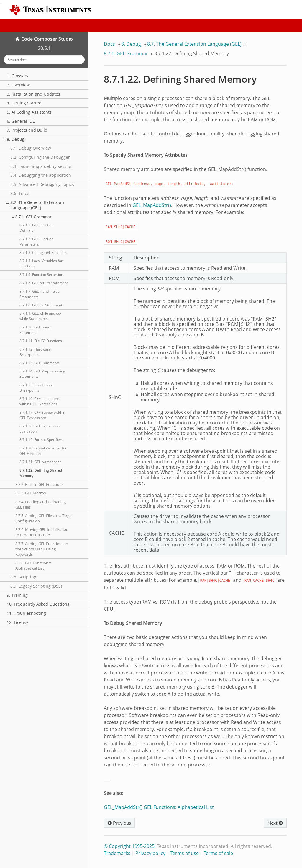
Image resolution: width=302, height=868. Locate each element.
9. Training (17, 595)
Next (275, 823)
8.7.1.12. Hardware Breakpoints (35, 352)
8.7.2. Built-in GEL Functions (39, 484)
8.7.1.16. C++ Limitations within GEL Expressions (40, 401)
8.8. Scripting (23, 577)
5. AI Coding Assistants (29, 112)
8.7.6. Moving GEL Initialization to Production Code (42, 532)
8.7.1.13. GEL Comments (40, 363)
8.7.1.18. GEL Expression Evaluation (40, 429)
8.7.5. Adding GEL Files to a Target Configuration (44, 518)
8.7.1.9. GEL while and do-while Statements (40, 316)
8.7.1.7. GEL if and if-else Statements (40, 294)
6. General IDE (21, 121)
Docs (109, 44)
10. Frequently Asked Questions (38, 604)
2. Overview (18, 85)
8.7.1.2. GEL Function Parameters (36, 242)
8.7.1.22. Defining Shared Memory (41, 473)
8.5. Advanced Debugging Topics (42, 184)
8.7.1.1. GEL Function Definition (36, 228)
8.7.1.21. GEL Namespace (40, 462)
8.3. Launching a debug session (41, 166)
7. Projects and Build (27, 130)
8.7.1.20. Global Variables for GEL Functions (43, 451)
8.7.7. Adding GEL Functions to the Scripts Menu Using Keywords (42, 549)
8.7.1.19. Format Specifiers (41, 440)
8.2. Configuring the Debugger (40, 157)
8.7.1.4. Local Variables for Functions (41, 263)
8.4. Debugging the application (41, 175)
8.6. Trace (20, 193)
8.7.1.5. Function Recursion (41, 275)
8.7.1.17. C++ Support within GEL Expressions (42, 415)
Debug (131, 44)
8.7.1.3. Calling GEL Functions (43, 252)
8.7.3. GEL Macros (31, 493)
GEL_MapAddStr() (152, 205)
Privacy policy (150, 853)
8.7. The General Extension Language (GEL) (35, 205)
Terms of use (185, 853)
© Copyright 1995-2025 (129, 846)
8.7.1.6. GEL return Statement (44, 283)
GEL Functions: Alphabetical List (179, 807)
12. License (18, 622)
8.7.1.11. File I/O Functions (41, 341)
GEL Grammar (126, 53)
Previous (119, 823)
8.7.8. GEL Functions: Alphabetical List (33, 565)
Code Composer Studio (46, 39)
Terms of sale (218, 853)
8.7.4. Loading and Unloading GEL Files (41, 504)
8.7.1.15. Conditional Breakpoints (36, 388)
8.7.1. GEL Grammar (32, 217)
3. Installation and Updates (33, 94)
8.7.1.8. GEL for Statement (41, 305)
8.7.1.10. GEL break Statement (35, 330)
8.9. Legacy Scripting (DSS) (36, 586)
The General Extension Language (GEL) (194, 44)
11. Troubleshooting (26, 613)
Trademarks (117, 853)
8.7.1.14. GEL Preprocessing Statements (42, 374)
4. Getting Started (24, 103)
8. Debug (14, 139)
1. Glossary (18, 76)
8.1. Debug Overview (31, 148)
